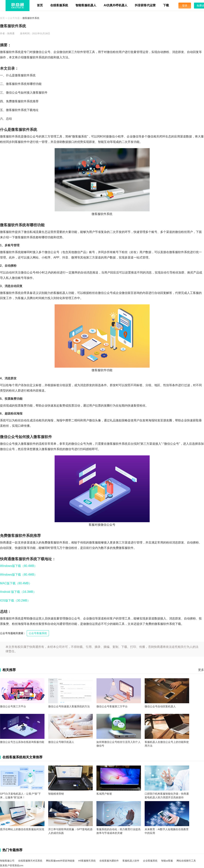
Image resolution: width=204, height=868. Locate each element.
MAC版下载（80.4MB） (16, 583)
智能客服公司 (7, 861)
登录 (185, 6)
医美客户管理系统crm (12, 865)
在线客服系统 (59, 5)
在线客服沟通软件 (109, 861)
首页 (40, 5)
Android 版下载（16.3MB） (18, 592)
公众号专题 (14, 18)
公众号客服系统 (38, 633)
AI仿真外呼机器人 (116, 5)
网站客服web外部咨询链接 (60, 861)
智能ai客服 (167, 861)
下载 (166, 5)
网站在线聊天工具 (186, 861)
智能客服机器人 (86, 5)
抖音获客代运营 (145, 5)
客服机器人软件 (131, 861)
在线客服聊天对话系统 (30, 861)
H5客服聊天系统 (87, 861)
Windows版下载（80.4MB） (19, 566)
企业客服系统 (150, 861)
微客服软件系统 (31, 18)
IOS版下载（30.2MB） (15, 601)
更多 (201, 670)
